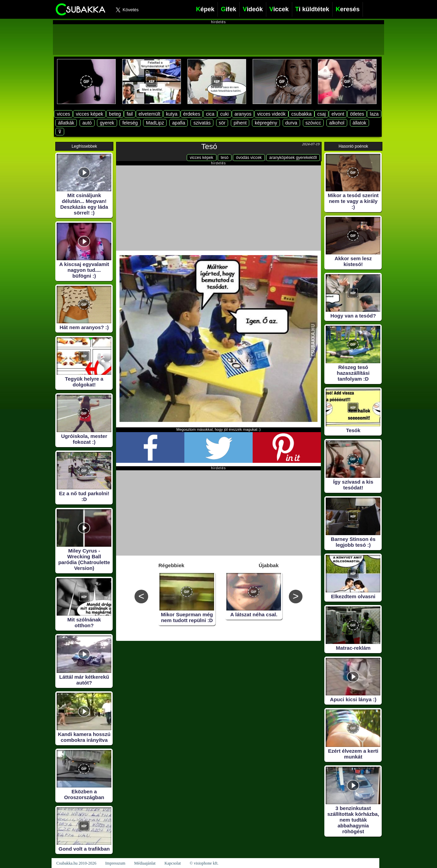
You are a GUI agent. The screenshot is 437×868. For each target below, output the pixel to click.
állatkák (66, 123)
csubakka (301, 114)
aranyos (243, 114)
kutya (172, 114)
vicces (63, 114)
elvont (338, 114)
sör (222, 123)
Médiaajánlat (145, 863)
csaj (321, 114)
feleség (130, 123)
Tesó (209, 146)
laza (374, 114)
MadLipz (155, 123)
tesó (225, 158)
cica (210, 114)
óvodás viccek (249, 158)
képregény (266, 123)
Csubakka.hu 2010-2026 (76, 863)
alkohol (337, 123)
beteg (115, 114)
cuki (224, 114)
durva (291, 123)
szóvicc (313, 123)
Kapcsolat (173, 863)
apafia (179, 123)
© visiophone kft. (204, 863)
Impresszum (115, 863)
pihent (240, 123)
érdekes (192, 114)
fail (130, 114)
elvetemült (150, 114)
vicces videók (271, 114)
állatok (360, 123)
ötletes (357, 114)
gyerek (107, 123)
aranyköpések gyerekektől (293, 158)
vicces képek (89, 114)
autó (87, 123)
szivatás (202, 123)
